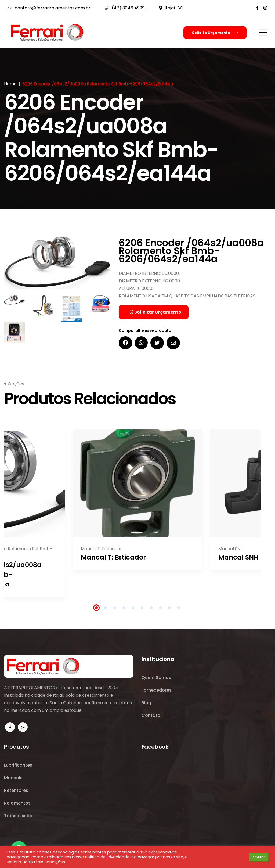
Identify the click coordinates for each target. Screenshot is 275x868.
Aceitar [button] (259, 857)
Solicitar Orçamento (155, 312)
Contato (151, 716)
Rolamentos (17, 804)
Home (10, 84)
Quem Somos (156, 678)
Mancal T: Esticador (113, 558)
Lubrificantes (18, 765)
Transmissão (18, 817)
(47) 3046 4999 (125, 8)
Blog (146, 704)
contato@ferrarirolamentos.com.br (49, 8)
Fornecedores (157, 691)
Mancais (13, 778)
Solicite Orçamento (215, 33)
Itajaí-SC (171, 8)
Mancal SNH (238, 558)
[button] (243, 857)
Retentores (16, 791)
